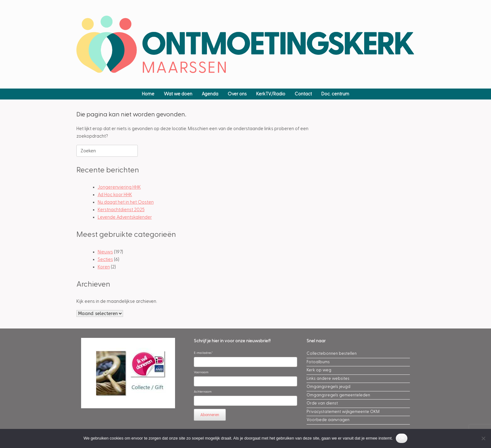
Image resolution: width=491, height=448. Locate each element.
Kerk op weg (319, 370)
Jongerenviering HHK (119, 187)
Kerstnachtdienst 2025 (121, 210)
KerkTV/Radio (271, 94)
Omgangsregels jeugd (328, 387)
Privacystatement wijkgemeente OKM (343, 412)
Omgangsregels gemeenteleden (338, 395)
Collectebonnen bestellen (332, 354)
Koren (104, 267)
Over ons (237, 94)
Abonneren (210, 415)
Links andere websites (328, 379)
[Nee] (483, 438)
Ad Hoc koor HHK (115, 195)
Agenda (210, 94)
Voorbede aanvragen (328, 420)
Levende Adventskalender (125, 217)
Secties (105, 260)
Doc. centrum (335, 94)
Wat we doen (178, 94)
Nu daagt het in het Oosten (126, 202)
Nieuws (105, 252)
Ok (402, 438)
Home (148, 94)
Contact (303, 94)
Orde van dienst (322, 403)
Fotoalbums (318, 362)
